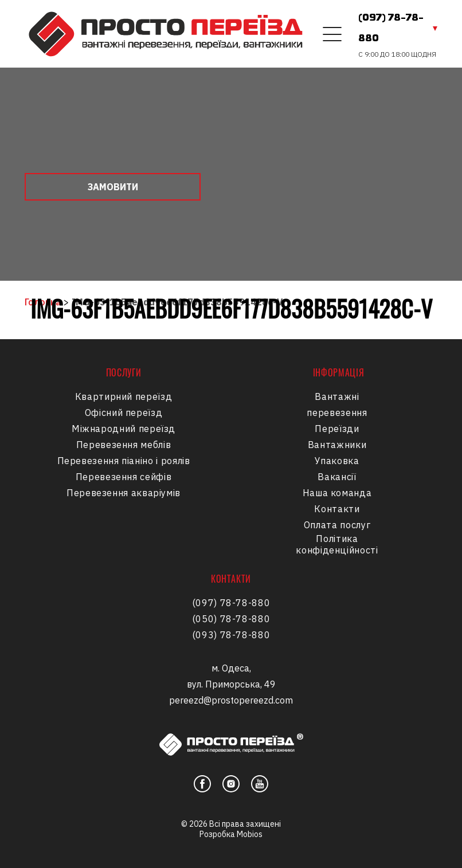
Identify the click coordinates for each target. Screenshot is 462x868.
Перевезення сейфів (124, 477)
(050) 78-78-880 (231, 619)
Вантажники (337, 445)
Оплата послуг (337, 525)
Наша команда (337, 493)
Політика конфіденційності (337, 544)
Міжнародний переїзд (124, 429)
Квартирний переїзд (124, 396)
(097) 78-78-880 (391, 29)
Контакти (337, 509)
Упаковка (337, 461)
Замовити (113, 187)
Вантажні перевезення (337, 404)
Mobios (250, 834)
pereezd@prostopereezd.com (231, 700)
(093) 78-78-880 (231, 635)
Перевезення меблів (124, 445)
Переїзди (337, 429)
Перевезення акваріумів (124, 493)
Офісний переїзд (124, 413)
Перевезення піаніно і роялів (124, 461)
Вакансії (337, 477)
